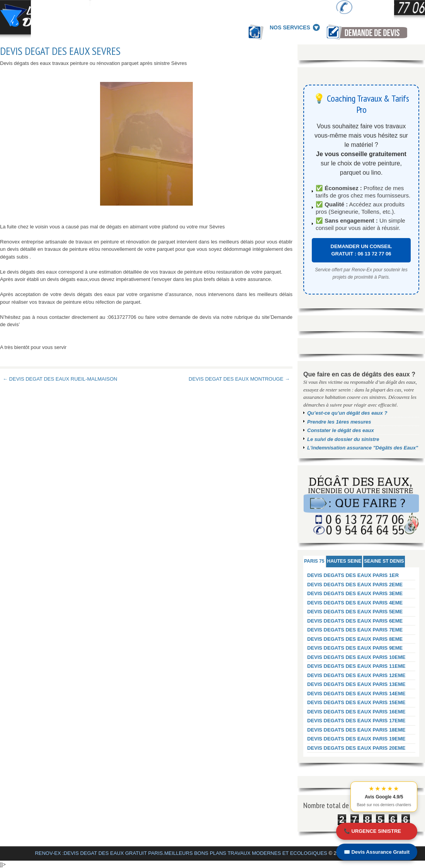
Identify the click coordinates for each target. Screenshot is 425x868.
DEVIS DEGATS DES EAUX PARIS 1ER (353, 575)
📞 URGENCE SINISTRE (372, 831)
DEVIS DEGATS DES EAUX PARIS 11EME (356, 666)
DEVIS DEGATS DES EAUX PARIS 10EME (356, 657)
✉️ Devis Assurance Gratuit (377, 852)
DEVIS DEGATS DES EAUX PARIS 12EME (356, 675)
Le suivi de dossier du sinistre (343, 439)
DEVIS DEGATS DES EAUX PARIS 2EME (355, 585)
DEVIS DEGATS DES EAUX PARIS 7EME (355, 630)
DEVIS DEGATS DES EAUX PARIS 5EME (355, 612)
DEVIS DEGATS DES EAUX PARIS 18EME (356, 730)
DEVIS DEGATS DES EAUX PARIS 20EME (356, 748)
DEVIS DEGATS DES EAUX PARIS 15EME (356, 702)
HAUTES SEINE (344, 561)
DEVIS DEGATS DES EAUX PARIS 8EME (355, 639)
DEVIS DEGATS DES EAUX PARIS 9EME (355, 648)
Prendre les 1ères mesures (339, 422)
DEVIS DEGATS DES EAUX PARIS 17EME (356, 721)
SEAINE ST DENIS (384, 561)
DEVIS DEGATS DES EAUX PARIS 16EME (356, 712)
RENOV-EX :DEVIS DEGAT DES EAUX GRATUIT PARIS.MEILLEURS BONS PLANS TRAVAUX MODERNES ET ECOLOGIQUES (181, 853)
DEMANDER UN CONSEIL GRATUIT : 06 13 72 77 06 (361, 250)
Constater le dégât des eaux (341, 430)
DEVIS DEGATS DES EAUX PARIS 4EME (355, 603)
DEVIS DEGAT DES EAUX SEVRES (60, 51)
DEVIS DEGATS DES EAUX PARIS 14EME (356, 694)
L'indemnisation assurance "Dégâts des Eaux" (363, 448)
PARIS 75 (314, 561)
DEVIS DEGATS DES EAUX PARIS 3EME (355, 593)
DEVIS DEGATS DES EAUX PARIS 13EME (356, 684)
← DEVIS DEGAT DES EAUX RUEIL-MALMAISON (60, 379)
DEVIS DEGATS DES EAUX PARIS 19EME (356, 739)
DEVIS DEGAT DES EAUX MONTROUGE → (239, 379)
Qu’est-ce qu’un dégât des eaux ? (347, 413)
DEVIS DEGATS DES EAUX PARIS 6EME (355, 621)
